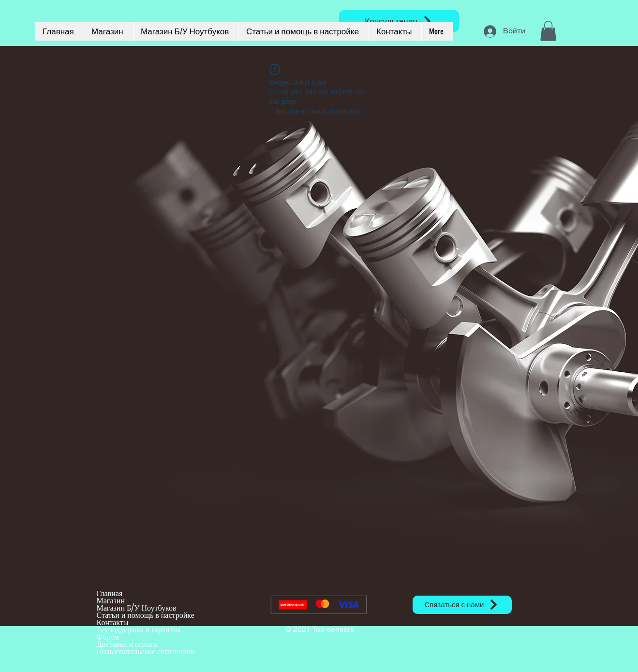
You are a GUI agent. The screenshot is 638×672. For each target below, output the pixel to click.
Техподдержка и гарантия (139, 630)
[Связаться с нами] (462, 605)
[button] (548, 31)
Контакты (113, 622)
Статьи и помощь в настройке (146, 615)
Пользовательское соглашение (146, 651)
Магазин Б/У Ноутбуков (137, 608)
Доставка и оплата (127, 644)
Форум (108, 637)
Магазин (111, 601)
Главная (110, 593)
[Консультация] (399, 21)
